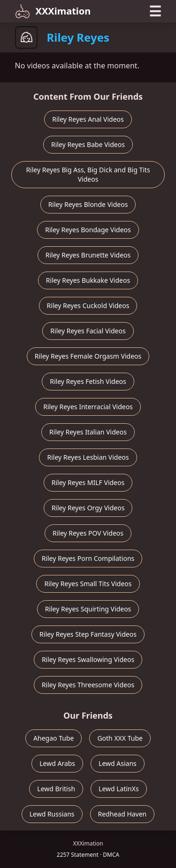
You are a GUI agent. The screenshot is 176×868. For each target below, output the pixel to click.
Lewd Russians (52, 814)
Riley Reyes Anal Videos (88, 119)
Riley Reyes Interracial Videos (88, 407)
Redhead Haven (122, 814)
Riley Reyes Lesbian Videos (88, 457)
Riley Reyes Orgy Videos (88, 508)
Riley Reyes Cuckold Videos (88, 305)
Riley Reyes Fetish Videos (88, 381)
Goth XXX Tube (120, 738)
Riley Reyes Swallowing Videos (88, 659)
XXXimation (53, 11)
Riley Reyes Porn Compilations (88, 558)
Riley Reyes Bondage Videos (88, 230)
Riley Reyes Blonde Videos (88, 204)
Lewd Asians (118, 763)
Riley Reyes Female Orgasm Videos (88, 356)
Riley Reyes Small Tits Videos (88, 584)
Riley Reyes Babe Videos (88, 144)
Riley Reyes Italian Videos (88, 432)
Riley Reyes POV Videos (88, 533)
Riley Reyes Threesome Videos (88, 685)
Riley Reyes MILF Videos (88, 482)
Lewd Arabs (57, 763)
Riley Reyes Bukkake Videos (88, 280)
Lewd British (56, 789)
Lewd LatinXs (119, 789)
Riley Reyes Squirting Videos (88, 609)
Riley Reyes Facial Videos (88, 331)
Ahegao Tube (54, 738)
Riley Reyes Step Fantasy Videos (88, 634)
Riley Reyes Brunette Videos (88, 255)
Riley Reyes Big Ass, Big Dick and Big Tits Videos (88, 174)
